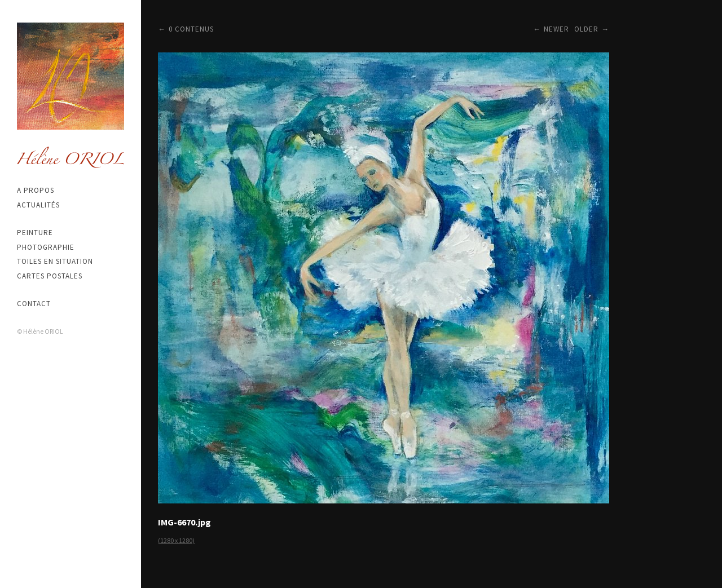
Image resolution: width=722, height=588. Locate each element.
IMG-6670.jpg (184, 522)
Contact (34, 304)
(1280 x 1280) (176, 540)
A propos (36, 190)
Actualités (38, 205)
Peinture (35, 233)
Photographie (46, 247)
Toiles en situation (55, 261)
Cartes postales (50, 276)
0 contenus (191, 29)
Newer (556, 29)
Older (586, 29)
